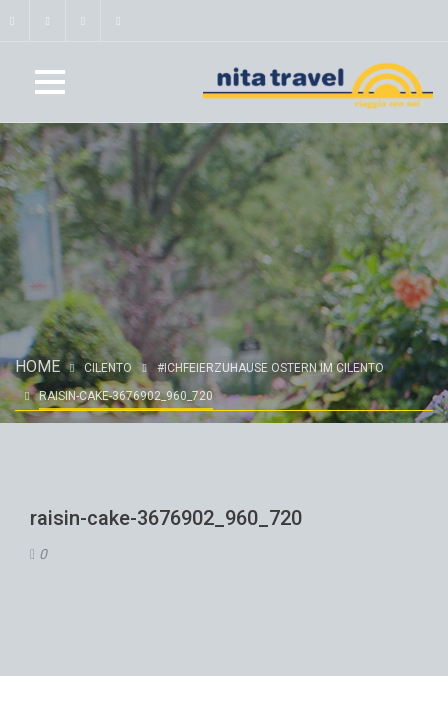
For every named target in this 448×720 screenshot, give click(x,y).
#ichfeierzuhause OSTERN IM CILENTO (270, 368)
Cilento (108, 368)
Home (37, 366)
